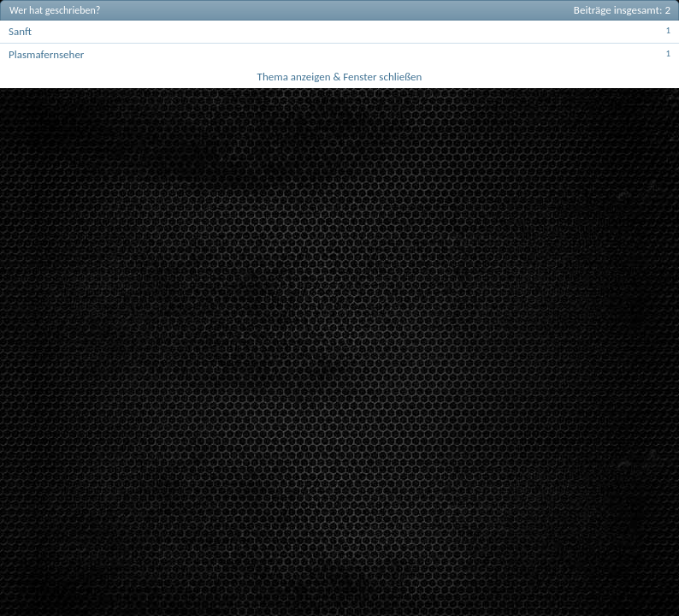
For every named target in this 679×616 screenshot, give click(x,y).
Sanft (20, 31)
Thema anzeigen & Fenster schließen (340, 77)
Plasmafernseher (46, 54)
